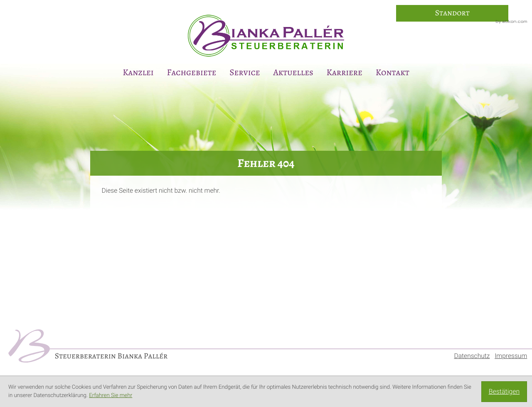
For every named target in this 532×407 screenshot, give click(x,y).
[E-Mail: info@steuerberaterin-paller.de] (520, 168)
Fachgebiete (192, 72)
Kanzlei (138, 72)
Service (245, 72)
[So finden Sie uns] (452, 13)
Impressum (511, 356)
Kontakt (393, 72)
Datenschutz (472, 356)
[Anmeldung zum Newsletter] (520, 191)
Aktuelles (293, 72)
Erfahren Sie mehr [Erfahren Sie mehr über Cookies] (111, 396)
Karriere (345, 72)
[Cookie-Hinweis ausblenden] (504, 392)
